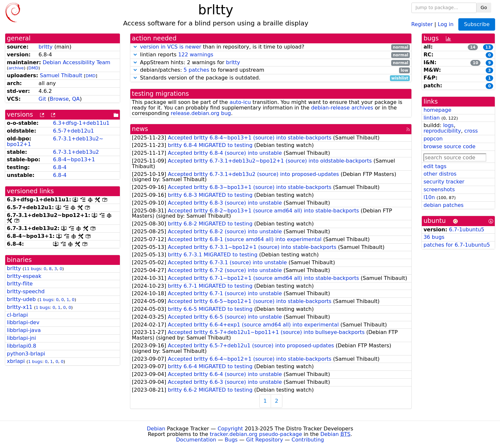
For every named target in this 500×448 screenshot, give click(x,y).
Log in (446, 24)
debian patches (443, 205)
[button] (135, 47)
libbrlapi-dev (23, 322)
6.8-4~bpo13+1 (74, 159)
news (140, 129)
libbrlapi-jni (21, 338)
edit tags (435, 166)
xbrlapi (16, 361)
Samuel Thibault (61, 75)
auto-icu (240, 102)
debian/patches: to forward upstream (271, 70)
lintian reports (271, 55)
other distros (440, 174)
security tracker (444, 182)
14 (473, 47)
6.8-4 (60, 167)
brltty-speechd (26, 291)
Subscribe (477, 24)
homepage (437, 110)
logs (448, 125)
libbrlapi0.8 (21, 346)
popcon (433, 139)
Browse (59, 99)
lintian (432, 118)
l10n (429, 197)
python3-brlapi (26, 354)
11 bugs (32, 269)
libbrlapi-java (24, 330)
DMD (33, 68)
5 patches (197, 70)
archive (16, 68)
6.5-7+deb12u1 (74, 131)
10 (475, 63)
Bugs (231, 440)
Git (42, 99)
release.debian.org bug (201, 113)
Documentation (196, 440)
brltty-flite (20, 284)
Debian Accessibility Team (77, 62)
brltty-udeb (21, 299)
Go (484, 7)
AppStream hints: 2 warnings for (271, 63)
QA (76, 99)
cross (471, 131)
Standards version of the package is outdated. (271, 78)
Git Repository (265, 440)
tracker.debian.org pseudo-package (256, 434)
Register (422, 24)
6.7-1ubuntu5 (467, 230)
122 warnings (196, 55)
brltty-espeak (24, 276)
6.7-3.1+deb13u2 (76, 152)
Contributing (308, 440)
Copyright (230, 429)
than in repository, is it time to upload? (271, 47)
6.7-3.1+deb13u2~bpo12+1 (55, 141)
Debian (156, 429)
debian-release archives (342, 108)
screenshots (439, 189)
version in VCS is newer (171, 47)
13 (488, 47)
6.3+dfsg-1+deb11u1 (81, 123)
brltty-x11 (20, 307)
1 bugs (46, 300)
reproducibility (442, 131)
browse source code (449, 146)
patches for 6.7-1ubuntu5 (457, 245)
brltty (45, 47)
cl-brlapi (17, 315)
